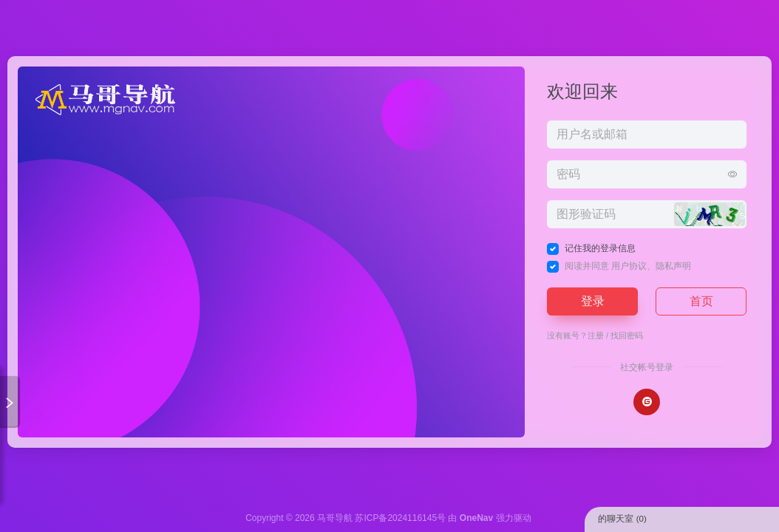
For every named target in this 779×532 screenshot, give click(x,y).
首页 (701, 301)
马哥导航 (335, 518)
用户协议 (629, 266)
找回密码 (627, 335)
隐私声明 (673, 266)
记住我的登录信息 (600, 248)
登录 (593, 301)
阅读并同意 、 (628, 266)
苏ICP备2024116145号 (400, 518)
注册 (596, 335)
